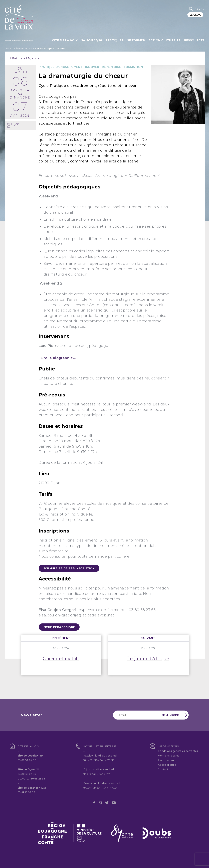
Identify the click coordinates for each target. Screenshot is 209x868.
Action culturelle (164, 40)
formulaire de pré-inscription (69, 568)
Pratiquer (113, 40)
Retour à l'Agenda (24, 58)
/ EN (202, 9)
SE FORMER (135, 40)
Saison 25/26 (90, 40)
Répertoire (111, 67)
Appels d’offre (167, 765)
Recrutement (166, 760)
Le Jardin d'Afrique (148, 659)
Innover (92, 67)
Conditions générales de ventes (178, 751)
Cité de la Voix (63, 40)
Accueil (9, 49)
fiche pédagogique (59, 627)
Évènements (23, 49)
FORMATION (133, 67)
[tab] (105, 358)
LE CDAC (195, 15)
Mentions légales (168, 756)
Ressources (194, 40)
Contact (163, 769)
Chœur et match (61, 659)
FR (197, 9)
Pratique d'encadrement (60, 67)
